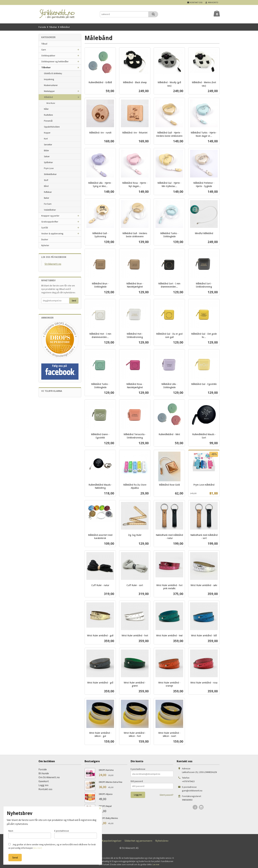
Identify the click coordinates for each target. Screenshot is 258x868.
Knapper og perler (50, 216)
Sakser (47, 156)
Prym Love (49, 168)
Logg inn (43, 785)
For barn (48, 204)
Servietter (48, 145)
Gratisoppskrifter (50, 222)
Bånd (46, 186)
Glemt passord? (167, 795)
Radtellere (48, 115)
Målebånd (48, 97)
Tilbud (44, 44)
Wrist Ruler (51, 103)
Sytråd (45, 228)
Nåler (46, 109)
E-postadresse (138, 769)
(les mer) (38, 848)
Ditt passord (137, 781)
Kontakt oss (45, 789)
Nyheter (45, 245)
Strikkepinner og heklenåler (55, 61)
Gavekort (44, 781)
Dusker (45, 239)
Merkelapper (49, 91)
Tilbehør (46, 67)
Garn (44, 50)
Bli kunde (44, 773)
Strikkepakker (48, 56)
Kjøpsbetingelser (112, 841)
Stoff (46, 180)
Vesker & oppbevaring (52, 233)
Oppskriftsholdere (52, 127)
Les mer (156, 864)
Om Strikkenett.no (49, 777)
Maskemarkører (51, 85)
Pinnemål (48, 121)
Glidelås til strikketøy (53, 73)
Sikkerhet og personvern (138, 841)
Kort (46, 139)
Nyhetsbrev (162, 841)
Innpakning (49, 79)
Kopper (47, 133)
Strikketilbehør (50, 174)
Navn (30, 834)
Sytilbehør (48, 162)
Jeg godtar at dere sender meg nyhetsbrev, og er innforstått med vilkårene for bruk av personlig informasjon (52, 846)
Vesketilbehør (50, 210)
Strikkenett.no (53, 264)
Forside (42, 27)
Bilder (46, 151)
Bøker (46, 198)
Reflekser (48, 192)
